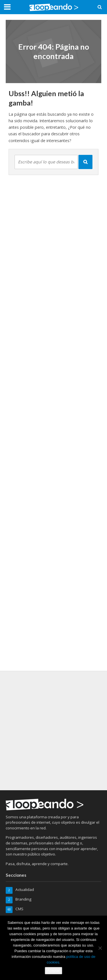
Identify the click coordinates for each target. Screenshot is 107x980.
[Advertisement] (53, 730)
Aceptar (53, 970)
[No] (100, 948)
